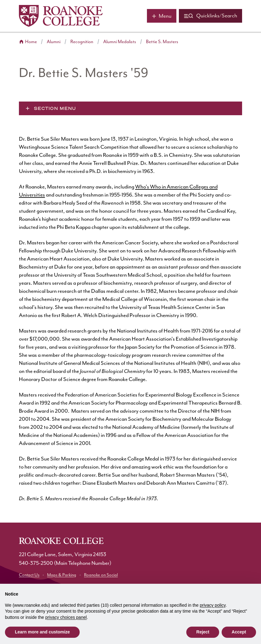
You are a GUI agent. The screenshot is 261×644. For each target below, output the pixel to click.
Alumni (54, 42)
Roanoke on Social (101, 575)
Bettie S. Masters (162, 42)
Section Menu (55, 108)
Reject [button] (203, 632)
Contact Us (29, 575)
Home (31, 42)
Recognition (82, 42)
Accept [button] (239, 632)
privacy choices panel (66, 617)
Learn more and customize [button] (42, 632)
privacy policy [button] (213, 605)
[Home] (61, 16)
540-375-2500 (36, 563)
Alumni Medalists (120, 42)
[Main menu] (162, 16)
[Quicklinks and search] (210, 16)
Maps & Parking (62, 575)
